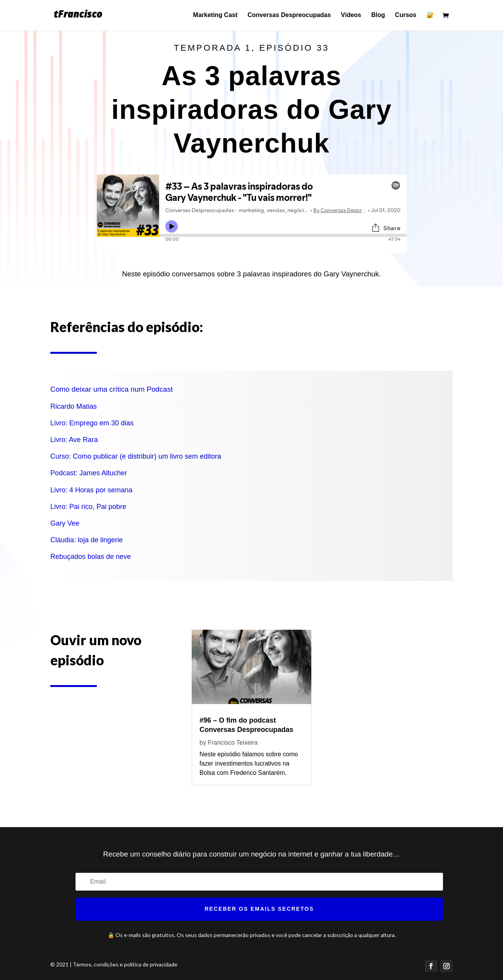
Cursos (406, 16)
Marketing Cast (215, 16)
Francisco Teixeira (233, 743)
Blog (378, 16)
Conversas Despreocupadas (289, 16)
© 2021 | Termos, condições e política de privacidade (114, 964)
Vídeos (351, 16)
